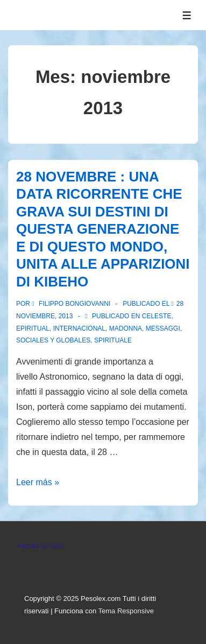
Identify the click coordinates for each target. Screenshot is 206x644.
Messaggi (163, 328)
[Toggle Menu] (187, 15)
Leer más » (38, 482)
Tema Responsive (126, 611)
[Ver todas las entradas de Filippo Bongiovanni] (72, 304)
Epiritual (33, 328)
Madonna (126, 328)
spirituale (113, 340)
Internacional (79, 328)
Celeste (157, 316)
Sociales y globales (53, 340)
